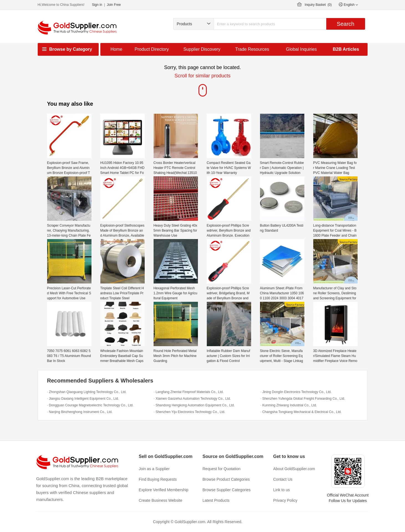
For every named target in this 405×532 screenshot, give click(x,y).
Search (346, 24)
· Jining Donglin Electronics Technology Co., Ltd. (296, 392)
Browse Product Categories (226, 479)
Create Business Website (161, 500)
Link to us (282, 490)
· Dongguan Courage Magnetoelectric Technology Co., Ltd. (90, 405)
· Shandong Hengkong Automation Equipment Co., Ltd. (194, 405)
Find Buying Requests (158, 479)
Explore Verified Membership (164, 490)
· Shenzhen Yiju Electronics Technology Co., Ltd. (190, 412)
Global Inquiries (301, 49)
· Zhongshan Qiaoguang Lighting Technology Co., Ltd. (87, 392)
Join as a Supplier (154, 469)
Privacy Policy (285, 500)
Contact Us (283, 479)
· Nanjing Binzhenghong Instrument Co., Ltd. (80, 412)
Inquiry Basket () (318, 5)
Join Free (114, 5)
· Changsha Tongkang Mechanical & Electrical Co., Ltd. (301, 412)
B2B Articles (346, 49)
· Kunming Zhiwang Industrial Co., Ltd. (289, 405)
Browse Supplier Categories (227, 490)
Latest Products (216, 500)
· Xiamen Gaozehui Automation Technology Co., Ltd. (192, 399)
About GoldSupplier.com (294, 469)
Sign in (97, 5)
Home (117, 49)
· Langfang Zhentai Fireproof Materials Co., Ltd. (189, 392)
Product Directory (152, 49)
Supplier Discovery (202, 49)
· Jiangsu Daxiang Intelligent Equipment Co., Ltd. (83, 399)
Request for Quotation (222, 469)
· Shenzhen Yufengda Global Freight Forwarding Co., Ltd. (303, 399)
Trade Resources (252, 49)
